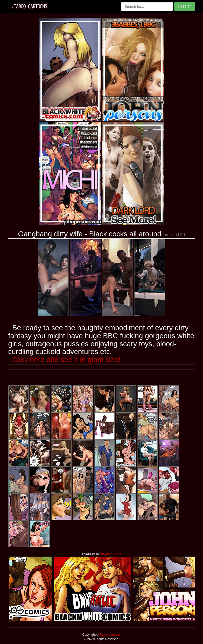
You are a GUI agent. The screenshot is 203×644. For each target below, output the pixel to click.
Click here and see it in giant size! (66, 360)
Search (184, 6)
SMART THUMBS (111, 554)
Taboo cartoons (110, 635)
